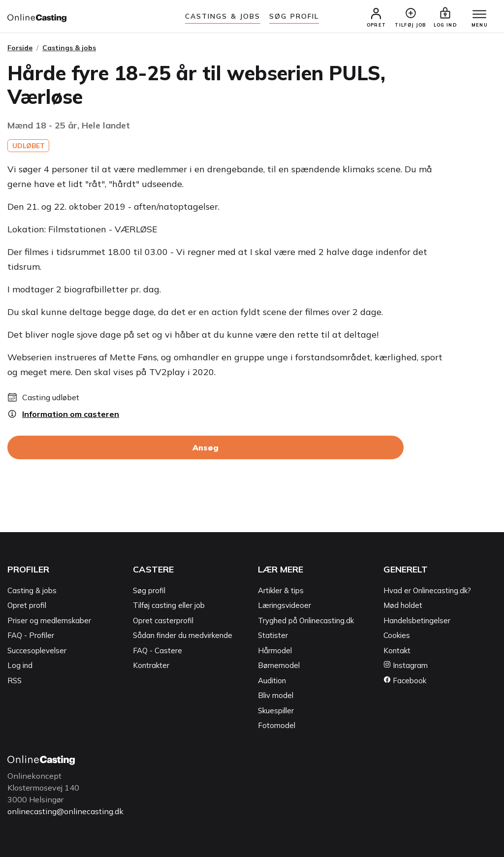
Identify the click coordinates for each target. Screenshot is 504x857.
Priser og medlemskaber (49, 620)
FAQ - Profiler (31, 636)
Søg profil (149, 590)
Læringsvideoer (284, 606)
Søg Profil (294, 16)
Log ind (20, 666)
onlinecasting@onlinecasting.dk (65, 811)
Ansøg (205, 448)
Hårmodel (275, 651)
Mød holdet (403, 606)
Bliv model (276, 696)
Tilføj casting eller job (169, 606)
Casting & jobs (32, 590)
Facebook (405, 681)
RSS (15, 681)
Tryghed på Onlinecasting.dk (306, 620)
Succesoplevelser (37, 651)
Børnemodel (279, 666)
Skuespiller (276, 711)
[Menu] (479, 15)
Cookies (397, 636)
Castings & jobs (223, 16)
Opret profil (27, 606)
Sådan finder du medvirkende (183, 636)
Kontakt (397, 651)
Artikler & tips (281, 590)
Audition (272, 681)
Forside (20, 48)
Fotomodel (277, 726)
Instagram (406, 666)
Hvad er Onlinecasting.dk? (427, 590)
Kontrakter (151, 666)
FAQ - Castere (157, 651)
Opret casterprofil (163, 620)
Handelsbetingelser (417, 620)
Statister (273, 636)
